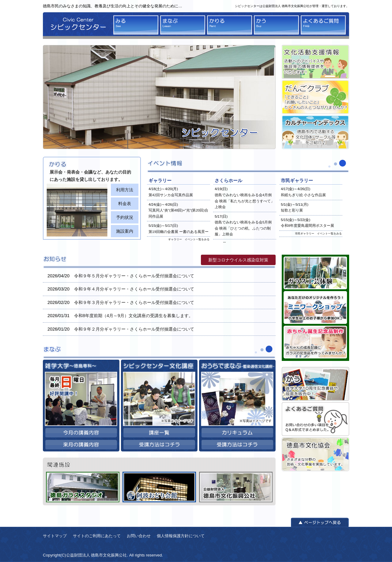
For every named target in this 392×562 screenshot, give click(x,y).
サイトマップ (55, 536)
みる (136, 25)
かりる (230, 25)
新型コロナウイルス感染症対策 (238, 260)
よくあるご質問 (323, 25)
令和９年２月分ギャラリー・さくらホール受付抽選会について (134, 329)
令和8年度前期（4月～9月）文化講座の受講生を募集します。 (134, 316)
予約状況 (125, 217)
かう (276, 25)
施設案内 (125, 231)
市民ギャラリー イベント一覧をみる (318, 234)
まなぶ (183, 25)
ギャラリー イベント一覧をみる (189, 239)
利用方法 (125, 190)
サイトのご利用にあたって (97, 536)
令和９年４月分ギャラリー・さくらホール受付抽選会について (134, 289)
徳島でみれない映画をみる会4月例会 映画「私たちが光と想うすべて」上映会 (245, 201)
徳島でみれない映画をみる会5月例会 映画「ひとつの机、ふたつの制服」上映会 (243, 228)
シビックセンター (77, 26)
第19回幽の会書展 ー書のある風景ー (179, 232)
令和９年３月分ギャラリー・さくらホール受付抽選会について (134, 302)
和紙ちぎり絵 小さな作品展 (303, 195)
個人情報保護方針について (181, 536)
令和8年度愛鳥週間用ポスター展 (307, 226)
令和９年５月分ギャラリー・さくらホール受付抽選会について (134, 276)
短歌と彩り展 (292, 210)
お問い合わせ (139, 536)
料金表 (125, 204)
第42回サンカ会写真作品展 (171, 195)
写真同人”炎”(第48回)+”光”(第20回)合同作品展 (178, 213)
